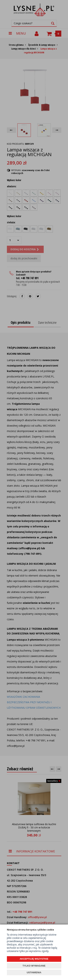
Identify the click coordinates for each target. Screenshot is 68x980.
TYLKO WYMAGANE (34, 966)
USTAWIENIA (34, 972)
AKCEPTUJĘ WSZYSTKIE (34, 959)
